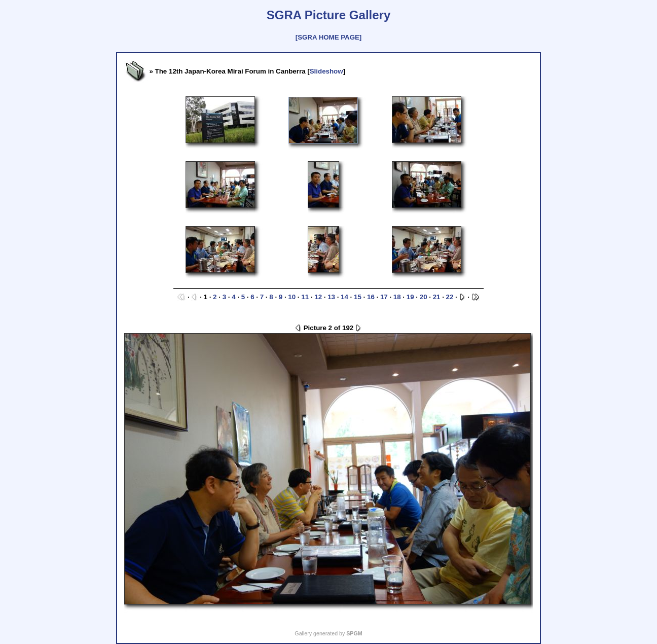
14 (344, 297)
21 (437, 297)
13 (331, 297)
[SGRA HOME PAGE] (328, 37)
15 (358, 297)
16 (371, 297)
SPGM (354, 633)
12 (318, 297)
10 (292, 297)
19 (410, 297)
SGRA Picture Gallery (329, 15)
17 (384, 297)
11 (305, 297)
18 (397, 297)
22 (450, 297)
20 (424, 297)
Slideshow (326, 71)
